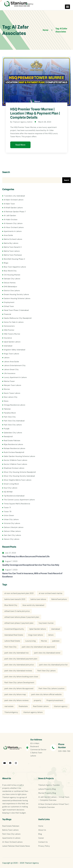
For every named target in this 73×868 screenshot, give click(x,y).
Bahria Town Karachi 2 (13, 247)
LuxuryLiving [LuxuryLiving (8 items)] (30, 641)
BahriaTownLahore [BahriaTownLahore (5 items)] (59, 599)
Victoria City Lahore (12, 523)
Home (41, 826)
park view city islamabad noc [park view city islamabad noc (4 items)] (17, 653)
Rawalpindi (8, 437)
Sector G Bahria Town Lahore (16, 460)
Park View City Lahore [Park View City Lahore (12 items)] (46, 671)
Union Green (9, 515)
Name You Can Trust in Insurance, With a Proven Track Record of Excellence (32, 575)
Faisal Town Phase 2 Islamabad (16, 310)
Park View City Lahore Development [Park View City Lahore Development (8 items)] (19, 683)
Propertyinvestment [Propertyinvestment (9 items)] (55, 700)
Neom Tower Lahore (12, 393)
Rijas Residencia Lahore (13, 444)
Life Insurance (10, 373)
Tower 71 (7, 508)
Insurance (8, 338)
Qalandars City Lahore (13, 433)
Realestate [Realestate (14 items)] (23, 706)
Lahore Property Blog (47, 789)
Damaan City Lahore (12, 279)
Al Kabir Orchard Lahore (14, 200)
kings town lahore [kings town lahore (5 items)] (36, 635)
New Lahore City (11, 397)
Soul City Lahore (11, 488)
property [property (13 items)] (38, 700)
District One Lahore (12, 290)
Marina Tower (9, 381)
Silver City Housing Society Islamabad (19, 476)
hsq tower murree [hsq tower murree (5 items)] (46, 623)
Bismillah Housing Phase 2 (14, 259)
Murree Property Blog (47, 793)
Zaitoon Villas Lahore (12, 531)
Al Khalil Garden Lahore (13, 208)
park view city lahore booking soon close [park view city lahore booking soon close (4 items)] (21, 677)
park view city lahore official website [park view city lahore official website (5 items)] (46, 694)
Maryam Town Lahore (12, 385)
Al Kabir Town (9, 204)
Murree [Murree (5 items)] (44, 641)
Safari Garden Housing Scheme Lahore (19, 456)
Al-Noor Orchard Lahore (14, 227)
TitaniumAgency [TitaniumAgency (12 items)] (11, 712)
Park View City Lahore (13, 425)
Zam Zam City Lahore (12, 535)
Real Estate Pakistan (12, 440)
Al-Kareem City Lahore (13, 223)
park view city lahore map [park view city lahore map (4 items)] (15, 694)
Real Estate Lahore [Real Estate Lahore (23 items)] (41, 706)
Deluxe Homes (10, 283)
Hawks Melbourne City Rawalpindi (18, 318)
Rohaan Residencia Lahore (15, 448)
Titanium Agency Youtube (49, 785)
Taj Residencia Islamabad (14, 496)
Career (41, 838)
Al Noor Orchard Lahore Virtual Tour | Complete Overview (54, 806)
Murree (7, 389)
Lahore (7, 358)
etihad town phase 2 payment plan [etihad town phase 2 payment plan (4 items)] (19, 623)
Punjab (7, 429)
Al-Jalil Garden (10, 216)
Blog (40, 834)
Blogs (6, 263)
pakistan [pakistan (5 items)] (56, 641)
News (6, 401)
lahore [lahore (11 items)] (51, 635)
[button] (67, 7)
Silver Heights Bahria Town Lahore (18, 480)
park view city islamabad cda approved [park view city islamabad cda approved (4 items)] (38, 647)
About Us (42, 830)
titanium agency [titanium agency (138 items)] (61, 706)
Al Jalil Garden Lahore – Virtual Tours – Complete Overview (54, 799)
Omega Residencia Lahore (15, 405)
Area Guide (8, 235)
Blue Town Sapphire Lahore (15, 267)
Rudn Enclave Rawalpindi (14, 452)
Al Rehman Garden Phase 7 (15, 212)
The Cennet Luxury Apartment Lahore (19, 500)
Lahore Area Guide (11, 361)
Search (6, 172)
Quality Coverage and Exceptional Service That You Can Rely (31, 565)
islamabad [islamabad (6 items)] (56, 629)
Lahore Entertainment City (15, 365)
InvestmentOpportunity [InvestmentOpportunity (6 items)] (14, 629)
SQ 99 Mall (8, 492)
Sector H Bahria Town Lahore (15, 464)
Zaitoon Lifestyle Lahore (14, 527)
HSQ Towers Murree (12, 334)
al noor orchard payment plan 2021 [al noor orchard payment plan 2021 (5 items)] (19, 593)
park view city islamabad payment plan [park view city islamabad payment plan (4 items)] (21, 659)
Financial (7, 314)
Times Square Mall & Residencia (17, 504)
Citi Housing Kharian (12, 275)
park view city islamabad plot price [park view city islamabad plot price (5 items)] (19, 665)
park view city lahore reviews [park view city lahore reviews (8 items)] (16, 700)
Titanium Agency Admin (23, 122)
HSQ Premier (9, 330)
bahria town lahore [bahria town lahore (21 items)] (38, 599)
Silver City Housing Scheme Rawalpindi (20, 472)
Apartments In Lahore (13, 231)
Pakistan (7, 409)
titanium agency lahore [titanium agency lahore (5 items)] (33, 712)
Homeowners (9, 326)
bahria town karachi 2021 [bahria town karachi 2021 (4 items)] (15, 599)
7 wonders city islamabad (14, 196)
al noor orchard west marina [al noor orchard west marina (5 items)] (51, 593)
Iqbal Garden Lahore (12, 342)
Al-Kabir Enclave (11, 219)
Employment (9, 302)
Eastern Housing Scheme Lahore (17, 298)
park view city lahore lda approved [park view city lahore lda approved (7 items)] (19, 688)
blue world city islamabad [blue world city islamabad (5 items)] (33, 605)
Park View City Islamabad (14, 421)
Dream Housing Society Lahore (16, 294)
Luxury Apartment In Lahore (15, 377)
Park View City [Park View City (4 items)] (10, 647)
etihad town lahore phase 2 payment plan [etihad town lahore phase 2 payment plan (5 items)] (22, 617)
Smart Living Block (11, 484)
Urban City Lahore (11, 519)
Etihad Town (9, 306)
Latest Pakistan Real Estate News (16, 846)
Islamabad (8, 346)
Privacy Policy (44, 846)
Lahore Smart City (11, 369)
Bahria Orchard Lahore (13, 239)
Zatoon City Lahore (12, 539)
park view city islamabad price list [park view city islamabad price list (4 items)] (53, 665)
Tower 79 (8, 511)
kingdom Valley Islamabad (15, 350)
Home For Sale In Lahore (14, 322)
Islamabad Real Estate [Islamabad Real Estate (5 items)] (14, 635)
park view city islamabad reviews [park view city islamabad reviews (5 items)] (18, 671)
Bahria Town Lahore (12, 251)
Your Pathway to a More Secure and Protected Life (26, 556)
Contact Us (43, 842)
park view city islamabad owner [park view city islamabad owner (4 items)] (47, 653)
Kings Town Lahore (11, 354)
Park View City (10, 417)
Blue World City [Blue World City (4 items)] (11, 605)
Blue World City (10, 271)
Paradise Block (10, 413)
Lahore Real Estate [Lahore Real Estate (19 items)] (12, 641)
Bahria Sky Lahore (11, 243)
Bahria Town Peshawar (13, 255)
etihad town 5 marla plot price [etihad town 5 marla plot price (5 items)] (17, 611)
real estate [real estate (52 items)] (9, 706)
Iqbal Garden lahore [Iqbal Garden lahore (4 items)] (38, 629)
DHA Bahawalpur (11, 287)
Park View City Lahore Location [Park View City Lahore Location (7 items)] (51, 688)
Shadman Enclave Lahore (14, 468)
